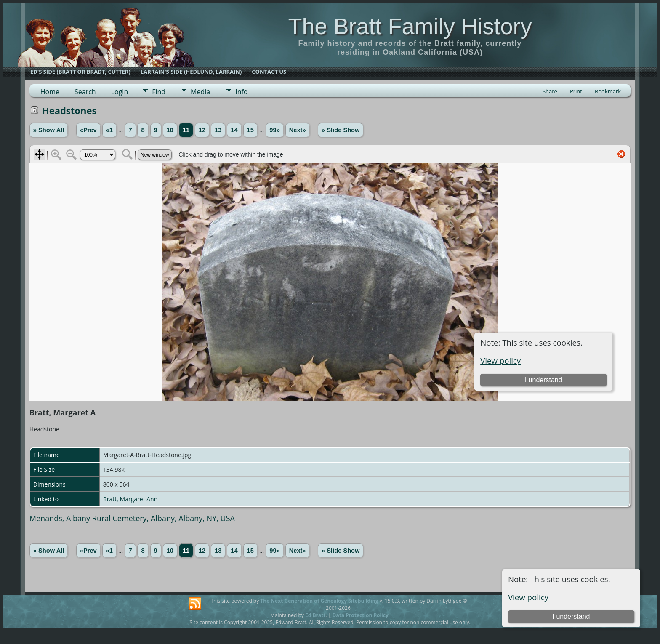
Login (120, 92)
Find (159, 92)
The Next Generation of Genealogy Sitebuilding (319, 601)
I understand (571, 616)
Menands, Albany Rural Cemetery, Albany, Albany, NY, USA (132, 518)
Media (200, 92)
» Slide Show (341, 130)
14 (234, 130)
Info (241, 92)
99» (274, 130)
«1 (109, 130)
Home (50, 92)
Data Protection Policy (361, 615)
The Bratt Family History (410, 26)
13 (218, 130)
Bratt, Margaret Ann (130, 499)
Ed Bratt (315, 615)
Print (576, 91)
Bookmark (608, 91)
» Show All (49, 130)
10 (170, 130)
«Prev (88, 130)
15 (250, 130)
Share (550, 91)
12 (202, 130)
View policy (528, 597)
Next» (298, 130)
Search (85, 92)
